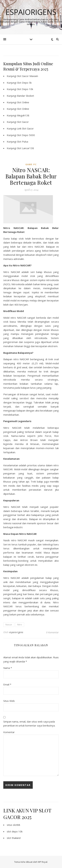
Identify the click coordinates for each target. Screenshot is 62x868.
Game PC (31, 164)
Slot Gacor (23, 122)
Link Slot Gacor (25, 128)
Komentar (9, 732)
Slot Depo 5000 (26, 135)
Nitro (20, 625)
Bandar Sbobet (26, 96)
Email (7, 684)
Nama (8, 668)
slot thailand (14, 838)
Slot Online (23, 102)
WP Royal (43, 862)
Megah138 (23, 115)
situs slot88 (13, 825)
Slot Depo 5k (24, 83)
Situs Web (9, 701)
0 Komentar (52, 632)
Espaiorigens (31, 12)
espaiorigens (16, 632)
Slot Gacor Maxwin (28, 76)
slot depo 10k (15, 831)
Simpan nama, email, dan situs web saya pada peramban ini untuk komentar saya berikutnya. (29, 724)
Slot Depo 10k (25, 89)
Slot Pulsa (23, 142)
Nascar (9, 625)
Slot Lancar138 (25, 148)
